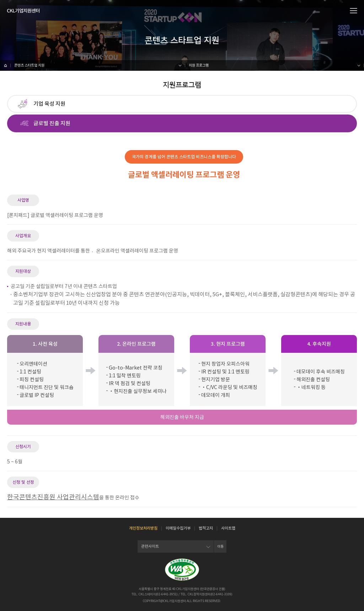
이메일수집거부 (178, 528)
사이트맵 (228, 528)
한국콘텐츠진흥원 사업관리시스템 (53, 497)
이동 (220, 546)
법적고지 (206, 528)
